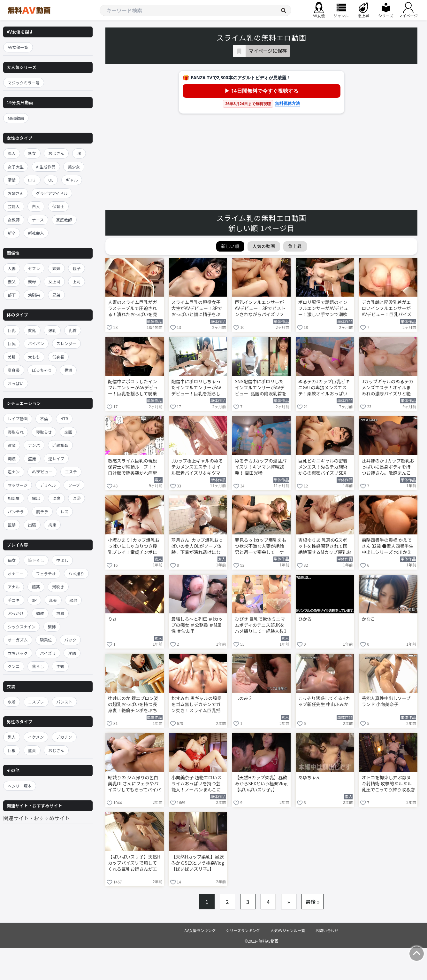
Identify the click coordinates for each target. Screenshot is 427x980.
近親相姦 (60, 445)
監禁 (12, 525)
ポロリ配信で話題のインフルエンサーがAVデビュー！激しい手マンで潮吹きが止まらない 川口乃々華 (323, 309)
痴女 (12, 560)
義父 (12, 281)
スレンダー (67, 343)
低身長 (58, 357)
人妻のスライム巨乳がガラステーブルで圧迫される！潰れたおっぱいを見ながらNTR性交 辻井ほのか (133, 309)
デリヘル (48, 485)
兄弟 (56, 295)
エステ (71, 472)
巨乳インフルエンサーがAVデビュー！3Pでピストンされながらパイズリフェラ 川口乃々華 (260, 309)
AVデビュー (42, 472)
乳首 (73, 330)
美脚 (12, 357)
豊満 (68, 370)
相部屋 (14, 498)
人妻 (12, 268)
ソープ (74, 485)
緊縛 (52, 627)
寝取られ (16, 432)
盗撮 (32, 459)
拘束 (52, 525)
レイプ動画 (18, 419)
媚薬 (36, 587)
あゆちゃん (309, 778)
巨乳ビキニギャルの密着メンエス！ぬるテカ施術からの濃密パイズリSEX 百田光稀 (323, 467)
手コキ (14, 600)
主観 (60, 666)
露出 (36, 498)
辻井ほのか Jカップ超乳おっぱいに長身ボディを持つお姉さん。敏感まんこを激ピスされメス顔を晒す (388, 467)
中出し (62, 560)
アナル (14, 587)
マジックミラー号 (24, 83)
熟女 (32, 153)
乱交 (53, 600)
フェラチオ (46, 574)
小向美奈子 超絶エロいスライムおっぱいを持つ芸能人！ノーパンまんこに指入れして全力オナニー (197, 784)
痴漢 (12, 459)
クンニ (14, 666)
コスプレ (36, 702)
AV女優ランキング (200, 930)
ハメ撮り (76, 574)
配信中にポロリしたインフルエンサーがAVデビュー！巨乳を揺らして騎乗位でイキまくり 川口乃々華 (133, 388)
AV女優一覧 (18, 47)
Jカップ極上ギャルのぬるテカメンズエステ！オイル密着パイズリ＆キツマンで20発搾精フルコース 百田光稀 (197, 467)
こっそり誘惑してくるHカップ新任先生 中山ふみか (324, 701)
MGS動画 (16, 118)
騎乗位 (46, 640)
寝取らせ (44, 432)
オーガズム (18, 640)
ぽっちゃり (42, 370)
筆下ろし (36, 560)
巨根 (12, 750)
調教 (40, 613)
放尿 (60, 613)
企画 (68, 432)
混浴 (76, 498)
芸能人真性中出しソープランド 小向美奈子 (386, 701)
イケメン (36, 737)
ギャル (72, 180)
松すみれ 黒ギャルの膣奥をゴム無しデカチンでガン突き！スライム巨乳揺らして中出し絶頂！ (197, 705)
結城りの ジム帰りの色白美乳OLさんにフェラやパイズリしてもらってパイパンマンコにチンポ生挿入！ (134, 784)
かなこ (368, 619)
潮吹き (58, 587)
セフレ (34, 268)
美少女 (74, 167)
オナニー (16, 574)
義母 (32, 281)
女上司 (54, 281)
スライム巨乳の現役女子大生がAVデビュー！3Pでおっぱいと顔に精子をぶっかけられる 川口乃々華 (197, 309)
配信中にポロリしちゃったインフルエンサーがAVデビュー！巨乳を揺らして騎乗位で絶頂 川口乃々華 (197, 388)
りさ (112, 619)
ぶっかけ (16, 613)
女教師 (14, 220)
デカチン (64, 737)
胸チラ (42, 512)
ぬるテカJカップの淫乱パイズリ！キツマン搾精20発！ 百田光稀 (261, 467)
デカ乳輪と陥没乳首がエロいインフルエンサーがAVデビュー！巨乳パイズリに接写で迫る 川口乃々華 (387, 309)
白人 (36, 206)
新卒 (12, 233)
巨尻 (12, 343)
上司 (76, 281)
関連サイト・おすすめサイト (36, 818)
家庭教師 (64, 220)
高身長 (14, 370)
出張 (32, 525)
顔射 (73, 600)
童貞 (32, 750)
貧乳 (32, 330)
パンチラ (16, 512)
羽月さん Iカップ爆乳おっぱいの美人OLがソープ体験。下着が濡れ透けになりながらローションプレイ (197, 547)
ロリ (32, 180)
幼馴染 (34, 295)
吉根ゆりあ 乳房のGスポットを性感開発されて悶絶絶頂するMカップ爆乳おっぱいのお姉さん (325, 547)
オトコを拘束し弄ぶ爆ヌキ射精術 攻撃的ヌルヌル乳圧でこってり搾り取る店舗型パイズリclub (388, 784)
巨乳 (12, 330)
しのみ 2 (243, 698)
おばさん (56, 153)
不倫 (44, 419)
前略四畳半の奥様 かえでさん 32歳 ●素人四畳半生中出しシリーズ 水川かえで (387, 547)
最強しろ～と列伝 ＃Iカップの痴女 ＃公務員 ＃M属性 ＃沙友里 (197, 625)
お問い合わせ (327, 930)
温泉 (56, 498)
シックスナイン (22, 627)
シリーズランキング (243, 930)
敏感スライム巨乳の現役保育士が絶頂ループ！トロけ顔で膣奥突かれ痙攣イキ (133, 467)
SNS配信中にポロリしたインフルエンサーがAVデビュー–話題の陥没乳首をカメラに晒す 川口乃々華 (261, 388)
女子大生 (16, 167)
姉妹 (56, 268)
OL (51, 180)
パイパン (36, 343)
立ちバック (18, 653)
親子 (76, 268)
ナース (38, 220)
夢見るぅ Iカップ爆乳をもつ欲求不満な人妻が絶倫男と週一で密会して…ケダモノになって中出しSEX (261, 547)
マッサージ (18, 485)
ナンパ (34, 445)
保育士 (58, 206)
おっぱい (16, 383)
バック (70, 640)
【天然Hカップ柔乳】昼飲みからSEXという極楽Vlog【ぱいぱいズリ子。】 (261, 784)
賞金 (12, 445)
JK (79, 153)
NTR (64, 419)
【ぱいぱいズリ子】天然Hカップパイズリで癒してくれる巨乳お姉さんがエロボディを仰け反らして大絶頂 (135, 863)
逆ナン (14, 472)
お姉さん (16, 193)
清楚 (12, 180)
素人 (12, 153)
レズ (64, 512)
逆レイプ (56, 459)
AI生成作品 (46, 167)
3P (34, 600)
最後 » (313, 902)
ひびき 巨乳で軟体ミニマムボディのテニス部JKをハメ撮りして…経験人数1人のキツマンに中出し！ (260, 626)
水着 (12, 702)
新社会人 (36, 233)
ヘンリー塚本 (20, 786)
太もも (34, 357)
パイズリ (48, 653)
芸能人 (14, 206)
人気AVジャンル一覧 (288, 930)
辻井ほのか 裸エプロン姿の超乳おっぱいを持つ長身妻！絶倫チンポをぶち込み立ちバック (133, 705)
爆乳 (52, 330)
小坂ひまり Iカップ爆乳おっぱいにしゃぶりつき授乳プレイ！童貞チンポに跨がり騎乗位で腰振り (134, 547)
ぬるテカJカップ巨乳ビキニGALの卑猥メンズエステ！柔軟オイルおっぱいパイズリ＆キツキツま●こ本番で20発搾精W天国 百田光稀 (324, 388)
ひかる (305, 619)
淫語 (72, 653)
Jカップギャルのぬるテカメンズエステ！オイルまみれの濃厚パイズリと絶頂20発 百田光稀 (387, 388)
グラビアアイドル (52, 193)
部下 (12, 295)
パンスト (64, 702)
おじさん (56, 750)
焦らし (38, 666)
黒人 (12, 737)
